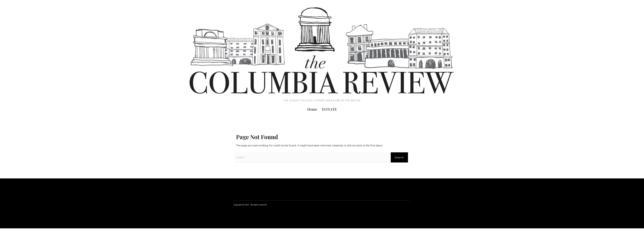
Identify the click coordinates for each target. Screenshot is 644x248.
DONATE (329, 109)
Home (312, 109)
